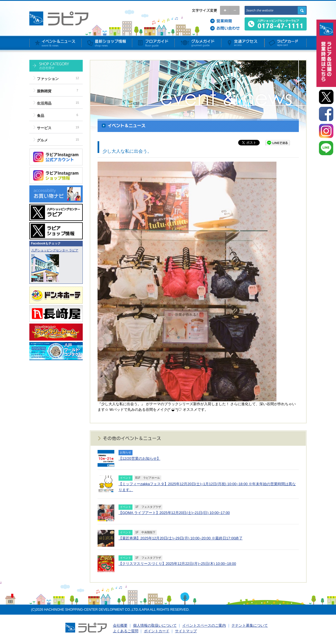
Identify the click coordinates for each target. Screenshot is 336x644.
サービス (44, 128)
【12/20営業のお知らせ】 (139, 458)
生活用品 (44, 103)
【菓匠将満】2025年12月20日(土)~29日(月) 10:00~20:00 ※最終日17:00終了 (181, 538)
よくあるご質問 (126, 631)
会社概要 (120, 625)
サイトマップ (186, 631)
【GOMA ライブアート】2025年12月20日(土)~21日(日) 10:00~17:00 (174, 513)
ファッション (48, 79)
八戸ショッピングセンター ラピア (55, 250)
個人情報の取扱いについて (155, 625)
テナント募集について (250, 625)
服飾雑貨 (44, 91)
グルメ (42, 140)
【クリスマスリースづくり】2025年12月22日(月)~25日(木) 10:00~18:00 (177, 564)
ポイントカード (157, 631)
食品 (41, 116)
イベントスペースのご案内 (204, 625)
